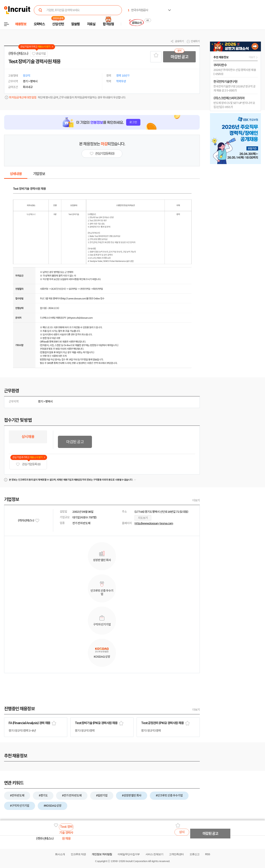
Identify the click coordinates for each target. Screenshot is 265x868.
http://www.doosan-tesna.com (154, 523)
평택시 (49, 401)
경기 (40, 401)
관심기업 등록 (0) (28, 464)
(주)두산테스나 (18, 54)
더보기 (196, 500)
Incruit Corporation (136, 861)
